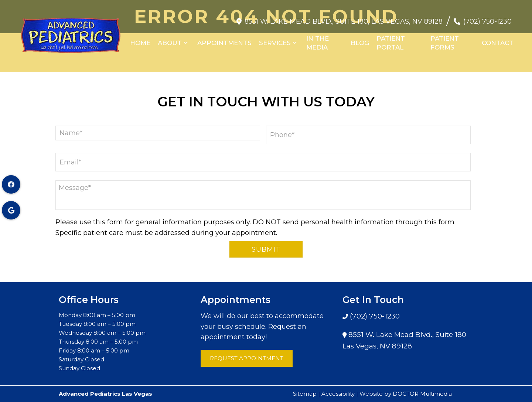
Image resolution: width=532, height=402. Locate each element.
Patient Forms (445, 39)
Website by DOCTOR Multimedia (406, 394)
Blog (360, 39)
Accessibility (338, 394)
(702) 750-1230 (487, 18)
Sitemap (305, 394)
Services (275, 39)
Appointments (224, 39)
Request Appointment (247, 358)
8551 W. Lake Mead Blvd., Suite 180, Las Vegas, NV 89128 (344, 18)
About (170, 39)
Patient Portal (391, 39)
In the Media (318, 39)
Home (140, 39)
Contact (498, 39)
